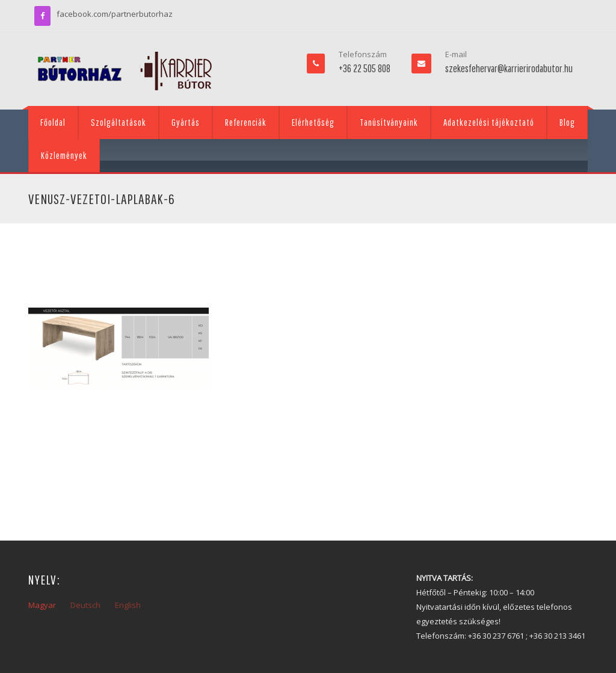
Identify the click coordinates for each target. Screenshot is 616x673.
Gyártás (186, 122)
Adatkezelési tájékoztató (489, 122)
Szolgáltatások (119, 122)
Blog (567, 122)
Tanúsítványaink (389, 122)
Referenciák (246, 122)
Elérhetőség (313, 122)
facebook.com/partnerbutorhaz (115, 14)
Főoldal (53, 122)
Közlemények (64, 155)
